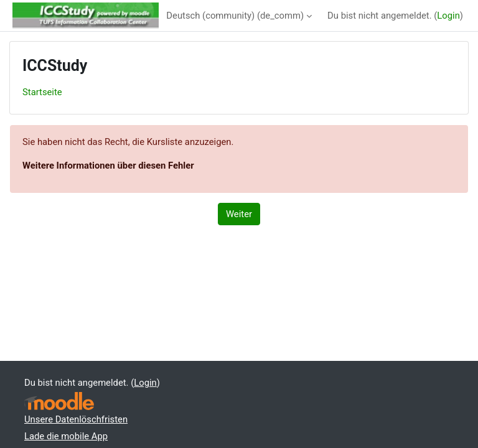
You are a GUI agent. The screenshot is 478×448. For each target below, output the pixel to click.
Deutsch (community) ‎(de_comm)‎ (235, 16)
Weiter (239, 214)
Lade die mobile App (66, 436)
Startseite (42, 92)
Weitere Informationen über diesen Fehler (108, 166)
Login (448, 16)
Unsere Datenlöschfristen (76, 419)
